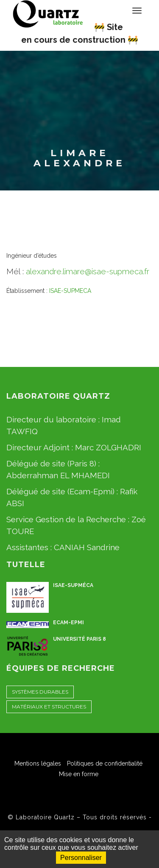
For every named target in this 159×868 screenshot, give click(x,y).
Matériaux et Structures (49, 707)
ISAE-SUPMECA (70, 291)
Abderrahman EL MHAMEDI (58, 475)
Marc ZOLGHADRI (108, 447)
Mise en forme (79, 774)
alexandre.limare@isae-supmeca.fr (88, 271)
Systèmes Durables (40, 692)
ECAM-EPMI (68, 623)
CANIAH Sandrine (87, 547)
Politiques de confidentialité (105, 763)
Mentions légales (38, 763)
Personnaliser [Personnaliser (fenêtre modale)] (81, 858)
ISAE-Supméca (73, 585)
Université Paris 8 (79, 639)
